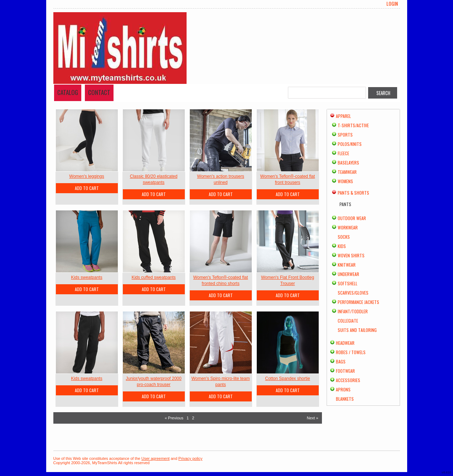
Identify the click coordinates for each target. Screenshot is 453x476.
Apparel (343, 116)
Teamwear (347, 172)
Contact (99, 92)
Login (392, 4)
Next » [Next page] (313, 418)
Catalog (68, 92)
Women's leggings (86, 176)
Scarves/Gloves (353, 293)
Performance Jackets (358, 302)
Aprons (343, 389)
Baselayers (348, 163)
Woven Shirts (351, 255)
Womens (345, 181)
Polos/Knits (350, 144)
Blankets (345, 399)
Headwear (345, 343)
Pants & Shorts (353, 193)
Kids (342, 246)
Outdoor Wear (352, 218)
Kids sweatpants (86, 277)
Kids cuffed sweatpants (153, 277)
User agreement (156, 458)
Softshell (348, 283)
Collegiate (348, 321)
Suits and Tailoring (357, 330)
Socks (344, 237)
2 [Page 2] (193, 418)
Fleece (343, 153)
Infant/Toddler (353, 311)
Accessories (348, 380)
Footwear (345, 371)
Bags (341, 361)
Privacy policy (190, 458)
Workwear (348, 227)
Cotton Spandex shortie (287, 379)
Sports (345, 135)
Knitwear (347, 265)
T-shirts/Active (353, 125)
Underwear (348, 274)
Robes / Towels (351, 352)
